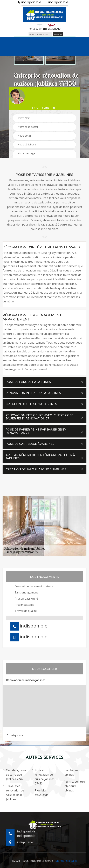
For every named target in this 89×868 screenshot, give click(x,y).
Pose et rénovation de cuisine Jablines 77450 (43, 777)
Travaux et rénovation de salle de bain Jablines (14, 792)
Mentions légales (66, 861)
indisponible (29, 2)
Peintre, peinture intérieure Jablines (73, 786)
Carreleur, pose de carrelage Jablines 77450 (15, 774)
